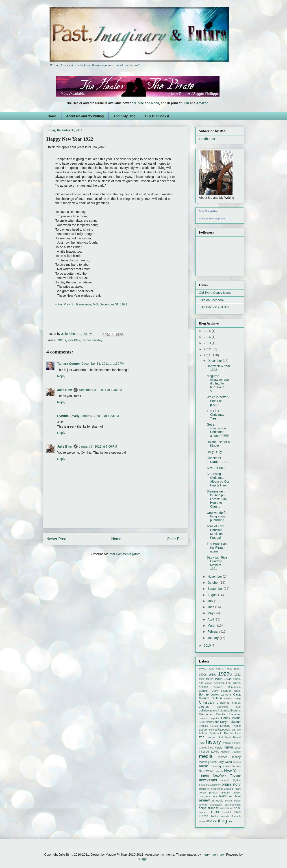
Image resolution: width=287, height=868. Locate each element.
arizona (203, 687)
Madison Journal (231, 752)
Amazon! (203, 103)
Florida (228, 733)
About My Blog (125, 116)
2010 (208, 645)
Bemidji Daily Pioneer (215, 691)
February (214, 632)
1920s (62, 340)
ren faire (235, 796)
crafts (202, 722)
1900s (203, 675)
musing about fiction (226, 766)
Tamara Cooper (69, 364)
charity (228, 698)
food (238, 733)
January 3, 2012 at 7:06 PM (98, 446)
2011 (208, 355)
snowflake (226, 808)
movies (237, 762)
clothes (204, 707)
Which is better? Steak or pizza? (218, 401)
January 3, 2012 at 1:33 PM (100, 416)
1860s (220, 669)
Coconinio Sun (229, 707)
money (236, 757)
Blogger (143, 859)
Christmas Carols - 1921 (218, 460)
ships (203, 808)
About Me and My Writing (85, 116)
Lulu (186, 103)
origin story (231, 784)
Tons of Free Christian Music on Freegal (215, 532)
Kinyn (228, 747)
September (215, 589)
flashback (216, 733)
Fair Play (74, 340)
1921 (237, 675)
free (202, 737)
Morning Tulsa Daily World (215, 762)
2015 (208, 331)
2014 (208, 337)
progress (204, 796)
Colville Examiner (228, 714)
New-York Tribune (227, 775)
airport (209, 683)
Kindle (139, 103)
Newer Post (56, 539)
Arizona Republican (227, 687)
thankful (226, 812)
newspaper (208, 780)
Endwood (234, 722)
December (215, 361)
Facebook (224, 730)
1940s (219, 679)
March (212, 625)
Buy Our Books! (157, 116)
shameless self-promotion (225, 805)
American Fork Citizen (227, 683)
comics (203, 718)
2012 (208, 349)
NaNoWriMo (207, 771)
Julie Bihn (68, 334)
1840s (211, 669)
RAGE (223, 796)
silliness (213, 808)
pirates (225, 792)
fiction (203, 733)
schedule (217, 801)
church (236, 703)
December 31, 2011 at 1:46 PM (101, 390)
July (211, 601)
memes (223, 757)
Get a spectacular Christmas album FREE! (218, 430)
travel (237, 812)
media (206, 756)
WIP (209, 821)
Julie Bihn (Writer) (209, 211)
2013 (208, 343)
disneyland (213, 722)
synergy (203, 812)
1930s (209, 679)
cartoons (226, 695)
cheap (237, 698)
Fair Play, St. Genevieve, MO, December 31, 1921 (92, 304)
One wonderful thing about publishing (217, 517)
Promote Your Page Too (212, 219)
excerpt (213, 730)
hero (202, 743)
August (213, 595)
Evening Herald (208, 726)
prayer (237, 793)
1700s (202, 669)
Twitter (214, 816)
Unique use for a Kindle (218, 444)
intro (211, 748)
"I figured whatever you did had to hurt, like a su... (218, 383)
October (213, 583)
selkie (237, 801)
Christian (206, 702)
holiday (97, 340)
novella (225, 780)
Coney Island (231, 718)
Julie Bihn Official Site (214, 307)
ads (201, 683)
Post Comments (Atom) (125, 554)
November (215, 576)
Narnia (219, 771)
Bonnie (204, 694)
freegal (211, 737)
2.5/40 (228, 679)
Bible (237, 691)
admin (237, 679)
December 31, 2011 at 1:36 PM (103, 364)
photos (213, 793)
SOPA (237, 808)
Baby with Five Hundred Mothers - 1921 (217, 563)
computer (214, 718)
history (86, 340)
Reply (61, 376)
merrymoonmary (213, 855)
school (229, 801)
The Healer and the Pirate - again (218, 548)
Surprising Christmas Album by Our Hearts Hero (218, 479)
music (204, 766)
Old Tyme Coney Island (215, 293)
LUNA (215, 752)
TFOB (215, 812)
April (211, 619)
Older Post (176, 539)
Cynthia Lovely (68, 416)
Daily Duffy (214, 452)
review (204, 800)
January (213, 638)
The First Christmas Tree (215, 415)
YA (230, 822)
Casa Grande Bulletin (220, 696)
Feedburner (207, 139)
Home (52, 116)
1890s (237, 669)
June (211, 607)
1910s (212, 675)
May (211, 613)
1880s (229, 669)
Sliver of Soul (216, 468)
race (215, 796)
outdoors (204, 789)
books (215, 694)
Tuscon (203, 816)
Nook (155, 103)
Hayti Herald (233, 737)
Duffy (223, 722)
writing (220, 821)
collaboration (208, 710)
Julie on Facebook (212, 300)
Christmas (223, 703)
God (220, 737)
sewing (203, 805)
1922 (202, 679)
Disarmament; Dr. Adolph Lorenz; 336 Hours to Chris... (217, 499)
